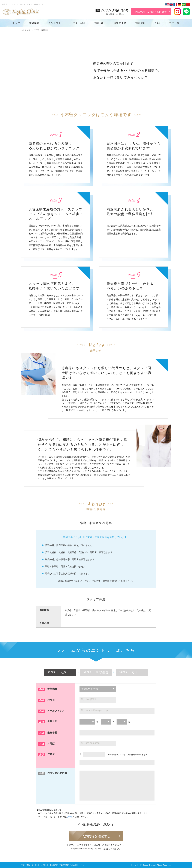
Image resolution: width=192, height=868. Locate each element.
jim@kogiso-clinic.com (81, 849)
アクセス (174, 23)
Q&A (157, 23)
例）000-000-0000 (90, 743)
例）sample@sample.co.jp (94, 710)
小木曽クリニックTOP (30, 30)
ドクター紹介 (78, 23)
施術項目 (100, 23)
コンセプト (55, 23)
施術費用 (141, 23)
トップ (16, 23)
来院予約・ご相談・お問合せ (151, 12)
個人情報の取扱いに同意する (96, 825)
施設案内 (34, 23)
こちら (70, 817)
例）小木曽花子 (89, 699)
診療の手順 (120, 23)
